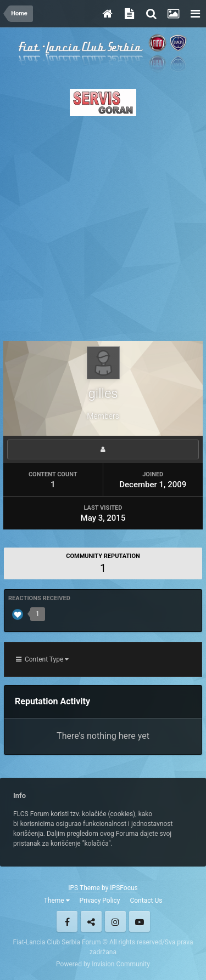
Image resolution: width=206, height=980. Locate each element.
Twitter (91, 921)
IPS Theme (84, 888)
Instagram (115, 921)
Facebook (67, 921)
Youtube (140, 921)
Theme (57, 901)
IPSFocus (124, 888)
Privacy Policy (100, 901)
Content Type (42, 659)
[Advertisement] (103, 226)
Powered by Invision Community (103, 964)
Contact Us (146, 901)
